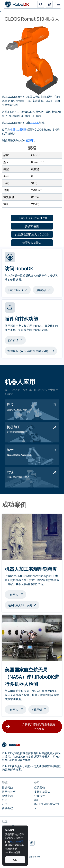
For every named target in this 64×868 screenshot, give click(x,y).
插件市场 (13, 340)
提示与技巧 (9, 792)
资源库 (30, 140)
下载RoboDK (15, 290)
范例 (5, 800)
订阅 (5, 804)
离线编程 (7, 808)
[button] (49, 4)
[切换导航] (59, 5)
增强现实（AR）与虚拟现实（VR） (29, 351)
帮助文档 (7, 796)
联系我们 (40, 788)
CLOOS (34, 123)
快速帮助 (7, 788)
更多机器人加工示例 (20, 605)
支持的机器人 (42, 792)
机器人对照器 (18, 130)
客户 (37, 800)
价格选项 (41, 290)
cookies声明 (17, 841)
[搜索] (41, 4)
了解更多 (17, 594)
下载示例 (36, 710)
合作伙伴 (40, 796)
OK (15, 860)
